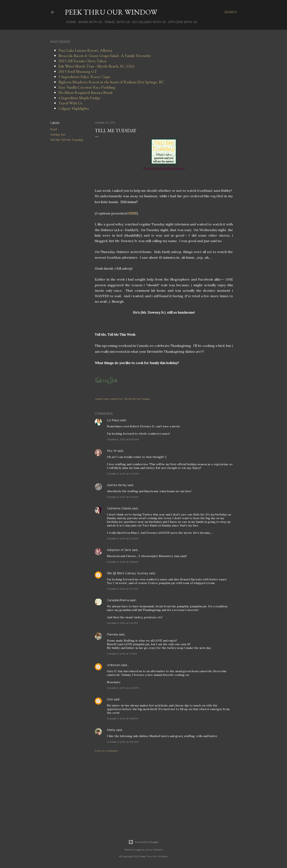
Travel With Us (116, 22)
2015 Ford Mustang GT (78, 71)
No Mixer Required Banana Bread (85, 92)
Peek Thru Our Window (111, 12)
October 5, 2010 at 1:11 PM (122, 654)
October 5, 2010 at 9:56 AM (123, 562)
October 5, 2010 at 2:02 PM (123, 688)
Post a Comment (106, 751)
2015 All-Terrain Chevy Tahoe (82, 61)
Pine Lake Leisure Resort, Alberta (85, 50)
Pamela (112, 634)
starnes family (117, 485)
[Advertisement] (164, 791)
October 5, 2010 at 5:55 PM (122, 719)
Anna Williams (154, 850)
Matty (111, 730)
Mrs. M (112, 451)
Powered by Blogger (144, 842)
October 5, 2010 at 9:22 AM (123, 538)
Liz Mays (113, 420)
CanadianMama (118, 600)
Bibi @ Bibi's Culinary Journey (128, 573)
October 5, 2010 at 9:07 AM (123, 474)
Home (70, 22)
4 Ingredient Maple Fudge (79, 98)
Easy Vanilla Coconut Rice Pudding (87, 87)
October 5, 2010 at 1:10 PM (122, 623)
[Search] (231, 12)
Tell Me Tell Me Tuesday (67, 140)
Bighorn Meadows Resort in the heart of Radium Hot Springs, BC (111, 82)
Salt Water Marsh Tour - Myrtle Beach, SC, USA (96, 66)
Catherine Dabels (119, 508)
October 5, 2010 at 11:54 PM (123, 742)
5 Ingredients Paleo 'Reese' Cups (84, 77)
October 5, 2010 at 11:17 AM (123, 589)
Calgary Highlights (74, 108)
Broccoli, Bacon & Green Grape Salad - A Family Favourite (105, 56)
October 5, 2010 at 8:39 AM (123, 439)
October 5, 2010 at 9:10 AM (123, 497)
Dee (110, 699)
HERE (133, 213)
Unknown (114, 665)
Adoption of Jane (119, 550)
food (53, 129)
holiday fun (58, 135)
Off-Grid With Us (181, 22)
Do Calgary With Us (148, 22)
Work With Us (89, 22)
